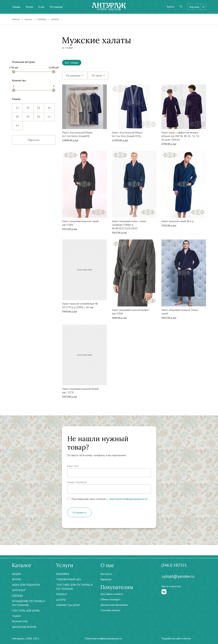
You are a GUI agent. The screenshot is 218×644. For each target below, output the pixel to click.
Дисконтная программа (114, 605)
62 (49, 115)
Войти (171, 7)
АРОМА (16, 579)
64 (17, 124)
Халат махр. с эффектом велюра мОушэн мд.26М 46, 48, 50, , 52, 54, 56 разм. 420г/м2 (180, 136)
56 (39, 106)
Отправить (79, 512)
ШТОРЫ (61, 600)
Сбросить (34, 140)
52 (17, 106)
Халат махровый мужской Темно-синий (180, 312)
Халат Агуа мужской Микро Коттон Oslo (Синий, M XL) (127, 134)
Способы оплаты (110, 610)
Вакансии (106, 579)
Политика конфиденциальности (103, 638)
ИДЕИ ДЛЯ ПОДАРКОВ (26, 585)
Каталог (29, 19)
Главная (16, 19)
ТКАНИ (16, 616)
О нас (41, 7)
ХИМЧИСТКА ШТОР (68, 605)
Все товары (72, 63)
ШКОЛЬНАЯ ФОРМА (24, 627)
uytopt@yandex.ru (178, 576)
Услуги (29, 7)
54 (28, 106)
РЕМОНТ (62, 594)
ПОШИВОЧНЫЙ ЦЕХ (69, 579)
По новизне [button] (74, 75)
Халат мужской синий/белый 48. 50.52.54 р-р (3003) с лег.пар (80, 305)
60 (39, 115)
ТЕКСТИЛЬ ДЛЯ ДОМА (26, 611)
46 (49, 106)
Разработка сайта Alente (176, 638)
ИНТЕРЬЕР (19, 590)
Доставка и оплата (112, 594)
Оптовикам (56, 7)
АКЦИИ (16, 574)
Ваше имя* (73, 466)
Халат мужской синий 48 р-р (178, 221)
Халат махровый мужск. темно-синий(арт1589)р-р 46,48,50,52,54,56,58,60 (129, 225)
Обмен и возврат (111, 599)
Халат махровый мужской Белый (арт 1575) (80, 391)
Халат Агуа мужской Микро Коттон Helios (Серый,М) (77, 134)
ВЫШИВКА (63, 574)
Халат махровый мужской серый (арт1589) (80, 223)
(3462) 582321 (174, 565)
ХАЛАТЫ (55, 19)
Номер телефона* (77, 482)
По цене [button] (97, 75)
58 (28, 115)
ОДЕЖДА (42, 19)
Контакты (106, 574)
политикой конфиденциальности (128, 499)
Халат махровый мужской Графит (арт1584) (131, 312)
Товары (16, 7)
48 (17, 115)
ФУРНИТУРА (20, 621)
